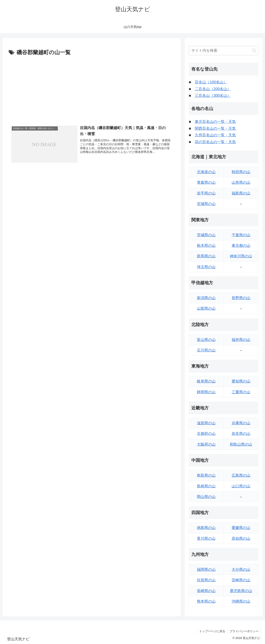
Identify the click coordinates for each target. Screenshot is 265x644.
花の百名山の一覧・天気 (215, 142)
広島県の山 (241, 475)
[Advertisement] (92, 88)
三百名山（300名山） (213, 96)
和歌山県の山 (241, 444)
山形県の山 (241, 182)
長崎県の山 (206, 591)
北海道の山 (206, 172)
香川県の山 (206, 538)
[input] (224, 51)
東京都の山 (241, 246)
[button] (254, 51)
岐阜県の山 (206, 381)
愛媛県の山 (241, 528)
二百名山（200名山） (213, 89)
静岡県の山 (206, 392)
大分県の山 (241, 570)
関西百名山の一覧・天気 (215, 128)
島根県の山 (206, 486)
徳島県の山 (206, 528)
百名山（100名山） (211, 82)
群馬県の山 (206, 256)
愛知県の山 (241, 381)
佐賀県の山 (206, 580)
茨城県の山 (206, 235)
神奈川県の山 (241, 256)
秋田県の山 (241, 172)
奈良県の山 (241, 434)
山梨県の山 (206, 308)
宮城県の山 (206, 204)
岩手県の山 (206, 193)
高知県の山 (241, 538)
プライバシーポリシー (244, 631)
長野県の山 (241, 298)
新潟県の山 (206, 298)
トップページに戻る (212, 631)
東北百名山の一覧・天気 (215, 122)
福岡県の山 (206, 570)
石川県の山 (206, 350)
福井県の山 (241, 340)
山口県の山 (241, 486)
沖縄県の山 (241, 601)
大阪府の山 (206, 444)
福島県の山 (241, 193)
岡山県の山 (206, 497)
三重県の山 (241, 392)
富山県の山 (206, 340)
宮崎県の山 (241, 580)
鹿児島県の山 (241, 591)
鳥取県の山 (206, 475)
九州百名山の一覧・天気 (215, 135)
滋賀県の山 (206, 423)
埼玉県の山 (206, 267)
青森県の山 (206, 182)
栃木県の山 (206, 246)
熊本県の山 (206, 601)
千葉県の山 (241, 235)
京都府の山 (206, 434)
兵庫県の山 (241, 423)
